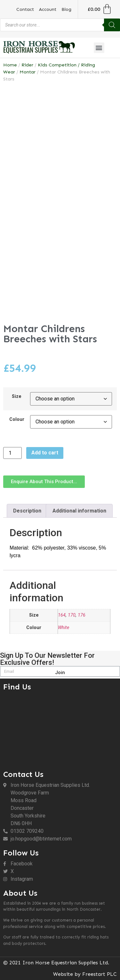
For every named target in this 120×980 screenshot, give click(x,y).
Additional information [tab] (79, 511)
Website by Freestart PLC (85, 974)
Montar (28, 72)
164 (62, 615)
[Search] (112, 25)
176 (82, 615)
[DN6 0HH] (60, 729)
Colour (17, 420)
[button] (99, 48)
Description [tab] (27, 511)
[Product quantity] (12, 453)
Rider (27, 65)
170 (72, 615)
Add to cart (45, 453)
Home (10, 65)
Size (17, 397)
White (64, 628)
